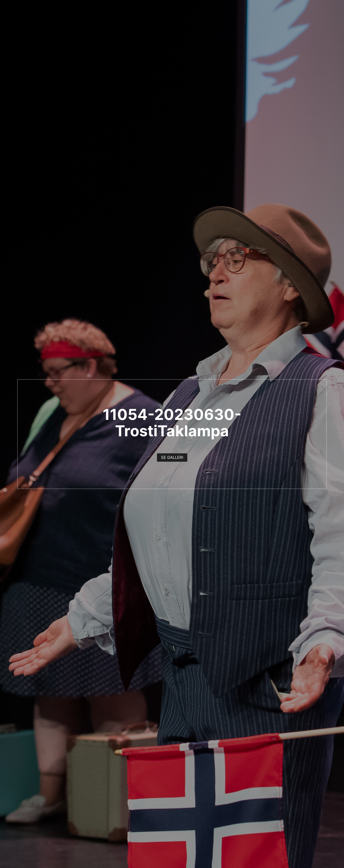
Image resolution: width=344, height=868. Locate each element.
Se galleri (172, 457)
